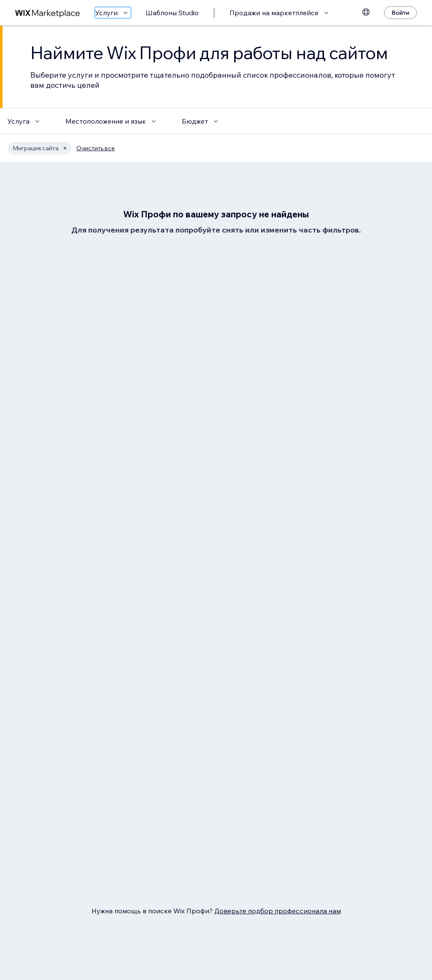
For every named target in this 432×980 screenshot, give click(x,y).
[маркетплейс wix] (48, 13)
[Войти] (400, 13)
